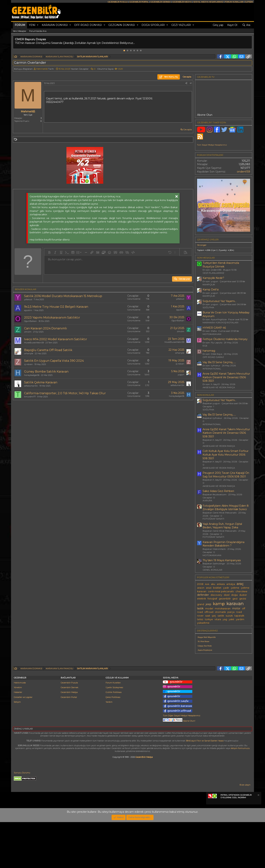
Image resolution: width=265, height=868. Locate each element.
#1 (191, 83)
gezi (235, 599)
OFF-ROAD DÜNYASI (88, 25)
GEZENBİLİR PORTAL (139, 2)
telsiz (200, 619)
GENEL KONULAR (212, 570)
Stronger (202, 245)
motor (236, 608)
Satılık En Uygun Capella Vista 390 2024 (54, 361)
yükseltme (203, 623)
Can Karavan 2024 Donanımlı (46, 328)
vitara (218, 619)
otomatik (220, 612)
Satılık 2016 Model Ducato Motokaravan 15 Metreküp (63, 296)
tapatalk (239, 616)
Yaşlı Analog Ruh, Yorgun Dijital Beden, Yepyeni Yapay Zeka (222, 526)
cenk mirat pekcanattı (221, 591)
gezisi (243, 599)
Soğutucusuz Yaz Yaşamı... (219, 301)
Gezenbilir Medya (69, 738)
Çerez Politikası (113, 743)
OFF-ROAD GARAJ (213, 357)
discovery (216, 595)
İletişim (17, 748)
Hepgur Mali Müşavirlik (207, 637)
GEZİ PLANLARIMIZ (213, 273)
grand (201, 604)
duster (243, 595)
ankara (221, 584)
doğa (234, 595)
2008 (200, 584)
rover (200, 616)
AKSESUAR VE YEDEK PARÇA (219, 387)
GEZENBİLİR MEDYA (182, 2)
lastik (200, 608)
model (209, 609)
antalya (231, 584)
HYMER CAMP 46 (214, 328)
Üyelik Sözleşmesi (114, 733)
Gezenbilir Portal (69, 743)
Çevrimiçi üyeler (208, 239)
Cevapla (187, 129)
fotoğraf (212, 599)
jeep (209, 604)
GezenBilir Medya (144, 803)
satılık (221, 616)
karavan (235, 603)
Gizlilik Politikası (114, 738)
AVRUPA (207, 501)
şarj (214, 616)
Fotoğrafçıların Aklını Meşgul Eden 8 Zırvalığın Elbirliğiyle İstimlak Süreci (226, 508)
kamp (219, 604)
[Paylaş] (186, 83)
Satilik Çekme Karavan (41, 382)
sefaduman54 (31, 386)
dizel (227, 595)
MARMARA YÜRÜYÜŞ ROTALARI (220, 322)
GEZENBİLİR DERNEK (160, 2)
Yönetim (18, 733)
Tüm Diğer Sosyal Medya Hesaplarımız (182, 761)
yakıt (232, 619)
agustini (28, 310)
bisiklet (217, 588)
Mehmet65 (42, 69)
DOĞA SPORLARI (153, 25)
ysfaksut (28, 299)
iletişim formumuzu (240, 794)
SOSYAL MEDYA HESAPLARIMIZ (208, 2)
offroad (209, 612)
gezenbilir (225, 599)
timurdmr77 (30, 397)
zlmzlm (28, 332)
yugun (181, 375)
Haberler (18, 738)
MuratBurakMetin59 (34, 343)
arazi (209, 588)
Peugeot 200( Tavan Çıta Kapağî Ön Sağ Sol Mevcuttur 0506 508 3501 (226, 475)
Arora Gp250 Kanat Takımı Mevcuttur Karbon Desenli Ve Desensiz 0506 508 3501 (226, 377)
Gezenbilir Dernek (70, 733)
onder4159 (243, 172)
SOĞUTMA (208, 307)
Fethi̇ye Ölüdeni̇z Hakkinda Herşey (225, 339)
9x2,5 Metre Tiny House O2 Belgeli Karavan (56, 307)
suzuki (229, 616)
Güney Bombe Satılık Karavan (46, 372)
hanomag (209, 351)
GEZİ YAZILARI (181, 25)
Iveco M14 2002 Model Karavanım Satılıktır (56, 339)
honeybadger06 (32, 375)
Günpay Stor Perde (205, 646)
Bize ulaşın (245, 831)
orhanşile (29, 353)
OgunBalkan (30, 321)
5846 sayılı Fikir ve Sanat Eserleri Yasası (205, 787)
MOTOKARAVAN (212, 334)
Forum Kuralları (113, 729)
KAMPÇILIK (209, 284)
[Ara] (246, 25)
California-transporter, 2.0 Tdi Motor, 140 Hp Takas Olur (65, 393)
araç (240, 584)
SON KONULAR (206, 395)
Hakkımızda (20, 729)
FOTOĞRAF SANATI (213, 519)
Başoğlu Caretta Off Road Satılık (48, 350)
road (239, 612)
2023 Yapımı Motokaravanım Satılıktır (52, 318)
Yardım (109, 748)
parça (231, 612)
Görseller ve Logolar (23, 743)
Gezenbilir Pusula (69, 729)
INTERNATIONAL (212, 369)
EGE (205, 346)
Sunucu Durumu (22, 819)
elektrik (202, 599)
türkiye (209, 619)
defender (203, 595)
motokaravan (223, 609)
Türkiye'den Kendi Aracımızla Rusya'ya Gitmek (221, 265)
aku (213, 584)
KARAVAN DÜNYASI (55, 25)
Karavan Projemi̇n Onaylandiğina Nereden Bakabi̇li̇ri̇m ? (224, 544)
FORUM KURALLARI (234, 2)
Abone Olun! (179, 767)
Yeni (32, 25)
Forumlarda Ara (38, 31)
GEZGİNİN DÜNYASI (122, 25)
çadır (226, 588)
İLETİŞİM (249, 2)
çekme (235, 588)
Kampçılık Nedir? (213, 278)
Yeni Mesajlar (20, 31)
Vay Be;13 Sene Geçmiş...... (219, 362)
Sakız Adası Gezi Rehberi (218, 491)
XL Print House (203, 641)
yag (225, 619)
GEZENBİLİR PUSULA (118, 2)
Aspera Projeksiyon (205, 650)
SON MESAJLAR (206, 258)
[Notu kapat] (258, 841)
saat (208, 616)
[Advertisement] (224, 682)
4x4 (207, 584)
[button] (38, 25)
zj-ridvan (28, 364)
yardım (240, 619)
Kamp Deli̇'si (211, 290)
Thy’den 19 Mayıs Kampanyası (222, 560)
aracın (201, 588)
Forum (20, 25)
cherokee (241, 591)
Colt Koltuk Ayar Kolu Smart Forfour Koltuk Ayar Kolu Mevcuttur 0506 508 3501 (226, 455)
